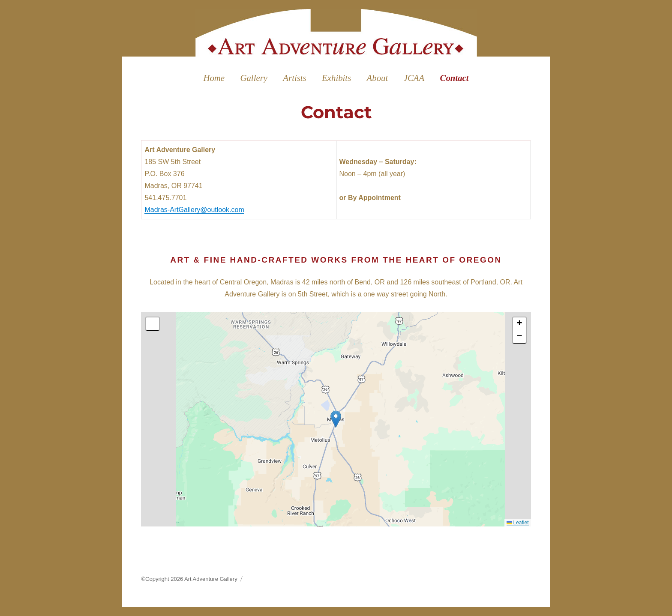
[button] (336, 419)
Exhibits (336, 78)
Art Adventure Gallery (211, 579)
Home (214, 78)
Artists (294, 78)
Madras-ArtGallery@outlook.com (194, 210)
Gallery (254, 78)
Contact (454, 78)
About (378, 78)
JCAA (414, 78)
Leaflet (517, 523)
